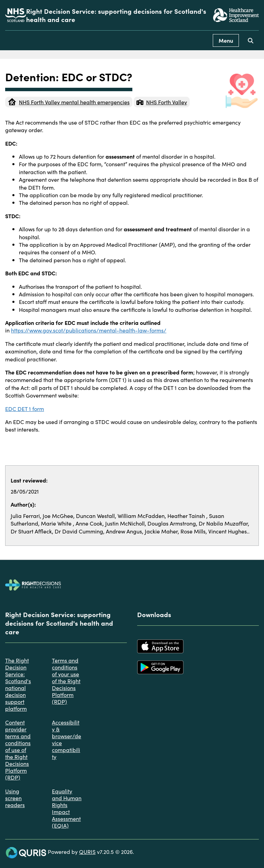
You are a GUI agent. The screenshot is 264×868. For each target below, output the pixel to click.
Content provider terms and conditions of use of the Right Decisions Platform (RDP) (18, 750)
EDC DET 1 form (25, 409)
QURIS (87, 851)
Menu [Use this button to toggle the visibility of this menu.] (226, 40)
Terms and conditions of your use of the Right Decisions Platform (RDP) (66, 681)
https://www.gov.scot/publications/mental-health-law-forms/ (89, 330)
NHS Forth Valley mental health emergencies (69, 102)
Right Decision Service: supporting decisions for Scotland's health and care (116, 15)
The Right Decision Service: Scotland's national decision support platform (18, 684)
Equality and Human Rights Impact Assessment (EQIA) (67, 808)
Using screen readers (15, 798)
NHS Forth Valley (162, 102)
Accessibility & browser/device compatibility (67, 739)
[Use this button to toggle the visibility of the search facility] (251, 40)
